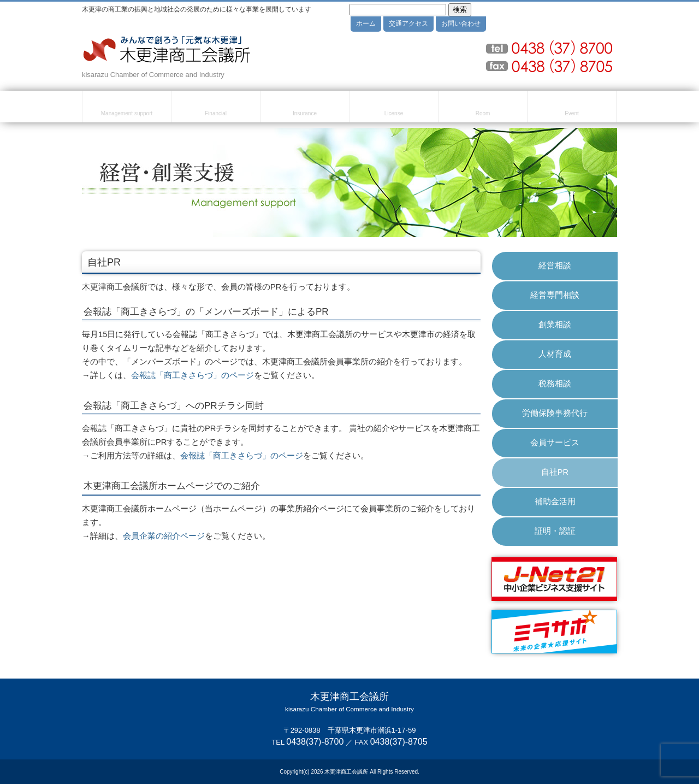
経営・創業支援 (127, 108)
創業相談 (555, 325)
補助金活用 (555, 502)
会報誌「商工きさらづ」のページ (192, 375)
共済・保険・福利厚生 (305, 108)
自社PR (555, 472)
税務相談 (555, 384)
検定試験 (394, 108)
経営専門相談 (555, 295)
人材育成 (555, 354)
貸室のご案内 (483, 108)
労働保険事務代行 (555, 413)
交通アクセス (408, 23)
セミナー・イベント (572, 108)
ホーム (366, 23)
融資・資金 (216, 108)
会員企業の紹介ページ (164, 536)
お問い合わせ (461, 23)
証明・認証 (555, 531)
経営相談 (555, 266)
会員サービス (555, 443)
